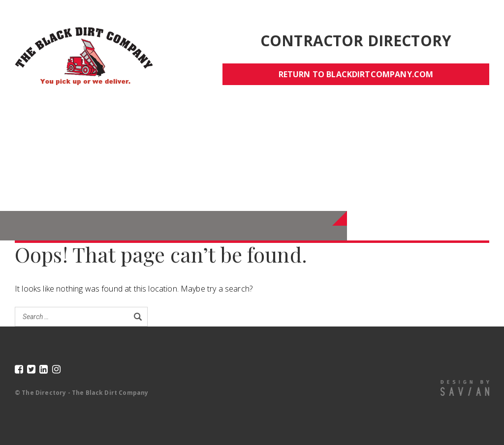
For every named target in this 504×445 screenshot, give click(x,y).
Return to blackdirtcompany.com (356, 74)
